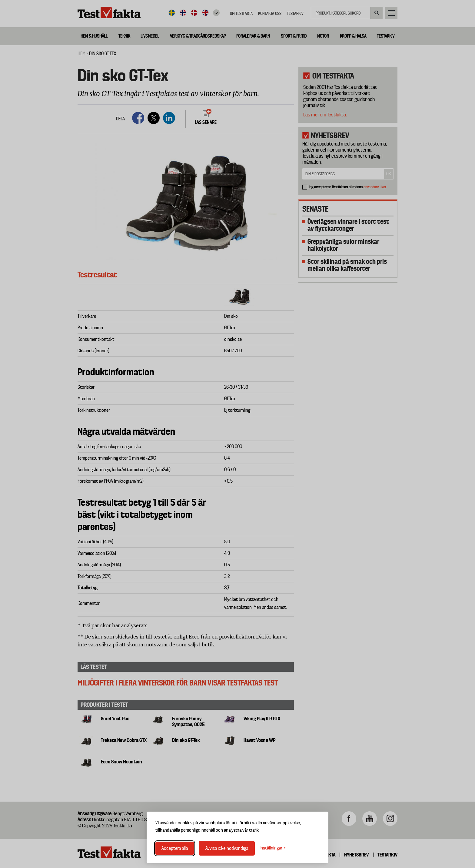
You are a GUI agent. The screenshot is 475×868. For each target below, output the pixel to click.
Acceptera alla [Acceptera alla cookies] (175, 848)
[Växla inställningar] (273, 848)
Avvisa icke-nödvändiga (227, 848)
